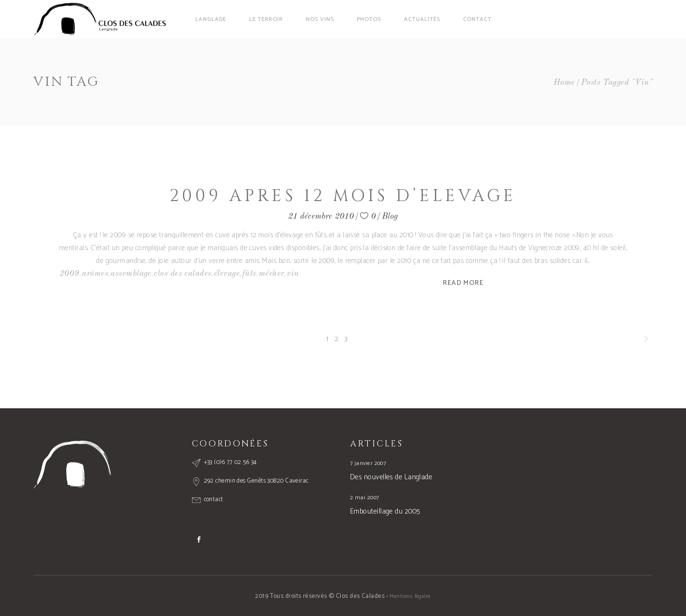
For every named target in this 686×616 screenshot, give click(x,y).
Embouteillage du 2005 (385, 511)
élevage (227, 274)
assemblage (131, 274)
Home (564, 83)
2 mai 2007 (365, 498)
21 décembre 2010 (321, 217)
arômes (95, 274)
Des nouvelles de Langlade (391, 477)
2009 (70, 274)
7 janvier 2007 (368, 463)
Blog (390, 217)
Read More (463, 283)
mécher (272, 274)
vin (293, 274)
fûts (249, 274)
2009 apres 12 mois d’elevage (343, 196)
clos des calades (182, 274)
